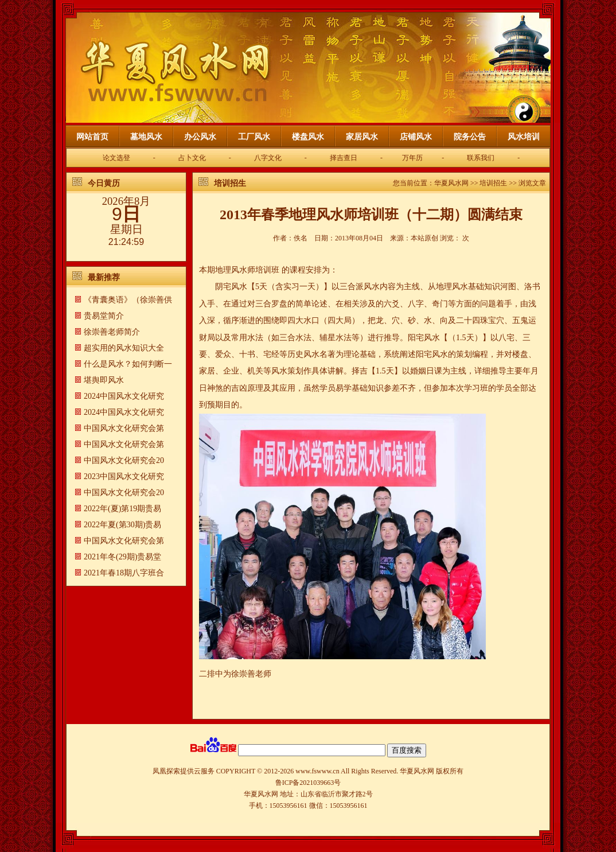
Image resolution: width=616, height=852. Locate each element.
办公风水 (200, 137)
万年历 (412, 158)
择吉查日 (344, 158)
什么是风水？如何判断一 (128, 364)
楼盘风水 (308, 137)
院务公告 (470, 137)
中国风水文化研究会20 (124, 460)
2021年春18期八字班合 (124, 573)
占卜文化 (192, 158)
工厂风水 (254, 137)
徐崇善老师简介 (112, 332)
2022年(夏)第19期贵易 (122, 509)
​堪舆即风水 (104, 380)
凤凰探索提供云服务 (184, 771)
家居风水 (362, 137)
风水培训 (524, 137)
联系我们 (481, 158)
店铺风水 (416, 137)
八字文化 (268, 158)
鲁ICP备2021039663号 (308, 783)
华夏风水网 (451, 183)
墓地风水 (146, 137)
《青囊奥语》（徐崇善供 (128, 300)
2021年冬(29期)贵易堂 (122, 557)
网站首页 (92, 137)
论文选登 (116, 158)
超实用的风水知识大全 (124, 348)
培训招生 (230, 183)
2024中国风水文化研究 (124, 396)
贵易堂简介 (104, 316)
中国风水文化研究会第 (124, 428)
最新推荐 (104, 277)
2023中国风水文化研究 (124, 476)
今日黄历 (104, 183)
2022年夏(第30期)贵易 (122, 525)
